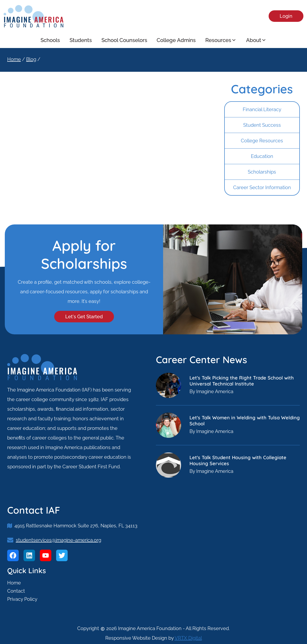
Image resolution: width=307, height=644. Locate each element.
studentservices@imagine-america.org (59, 540)
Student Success (262, 125)
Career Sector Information (262, 187)
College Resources (262, 141)
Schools (50, 40)
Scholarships (262, 172)
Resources (221, 40)
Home (14, 59)
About (257, 40)
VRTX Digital (188, 638)
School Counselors (124, 40)
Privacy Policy (22, 599)
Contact (16, 591)
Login (286, 16)
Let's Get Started (84, 317)
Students (81, 40)
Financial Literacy (262, 109)
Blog (31, 59)
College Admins (176, 40)
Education (262, 156)
